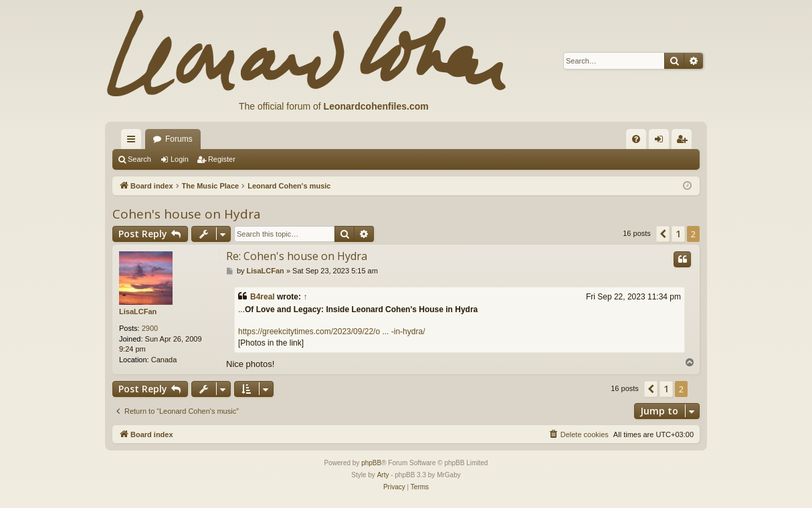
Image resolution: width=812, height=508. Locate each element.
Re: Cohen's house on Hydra (297, 256)
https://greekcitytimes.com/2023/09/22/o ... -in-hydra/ (331, 332)
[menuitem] (636, 139)
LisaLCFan (138, 311)
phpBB (371, 463)
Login (180, 159)
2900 (150, 328)
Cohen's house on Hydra (187, 214)
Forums (179, 139)
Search (139, 159)
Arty (383, 475)
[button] (663, 234)
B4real (263, 297)
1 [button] (678, 234)
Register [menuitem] (685, 142)
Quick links (134, 142)
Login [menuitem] (662, 142)
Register (222, 159)
